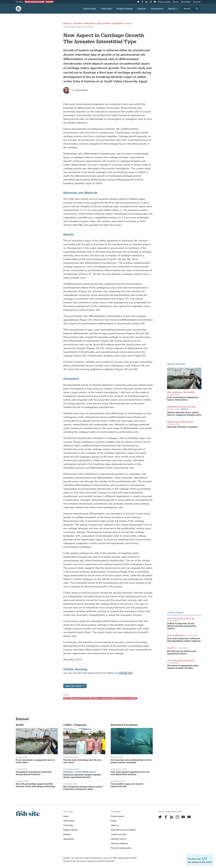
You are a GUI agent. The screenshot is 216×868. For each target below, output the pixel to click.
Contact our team (119, 834)
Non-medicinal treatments (181, 392)
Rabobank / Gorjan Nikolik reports (80, 772)
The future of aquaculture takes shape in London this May (183, 667)
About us (115, 825)
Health (67, 24)
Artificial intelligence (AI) (181, 619)
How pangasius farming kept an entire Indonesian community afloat (83, 788)
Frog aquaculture (35, 2)
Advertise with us (119, 839)
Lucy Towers (81, 90)
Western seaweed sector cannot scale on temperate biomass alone (184, 414)
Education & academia (110, 24)
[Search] (191, 9)
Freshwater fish (81, 698)
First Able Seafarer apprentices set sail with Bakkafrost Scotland (130, 773)
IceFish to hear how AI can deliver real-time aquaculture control (182, 626)
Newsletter (186, 2)
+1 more (127, 24)
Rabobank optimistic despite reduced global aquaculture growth (82, 776)
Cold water (106, 9)
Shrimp (50, 2)
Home (66, 816)
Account (197, 2)
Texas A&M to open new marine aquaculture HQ (127, 785)
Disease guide (164, 2)
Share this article (75, 686)
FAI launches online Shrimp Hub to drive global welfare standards (131, 761)
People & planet (125, 9)
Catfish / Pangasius (84, 24)
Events (176, 2)
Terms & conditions (119, 843)
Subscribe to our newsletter (123, 830)
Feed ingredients (176, 636)
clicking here (126, 673)
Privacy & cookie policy (121, 848)
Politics (171, 648)
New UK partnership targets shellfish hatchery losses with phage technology (35, 785)
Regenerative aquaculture (181, 407)
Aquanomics (157, 9)
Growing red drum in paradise (182, 427)
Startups (142, 9)
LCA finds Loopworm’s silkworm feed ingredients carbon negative (184, 640)
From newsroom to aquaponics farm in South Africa (183, 399)
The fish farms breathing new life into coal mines (82, 761)
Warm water (90, 9)
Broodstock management (180, 422)
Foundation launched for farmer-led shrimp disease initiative (33, 773)
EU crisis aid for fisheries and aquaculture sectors (182, 653)
